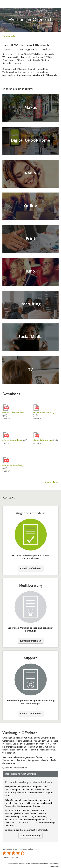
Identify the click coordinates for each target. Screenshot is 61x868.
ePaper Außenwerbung (44, 412)
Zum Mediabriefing (30, 836)
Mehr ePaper (52, 482)
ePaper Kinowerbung (12, 440)
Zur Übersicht (9, 36)
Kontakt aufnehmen (31, 568)
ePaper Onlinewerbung (13, 412)
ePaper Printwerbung (43, 440)
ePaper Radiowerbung (13, 465)
